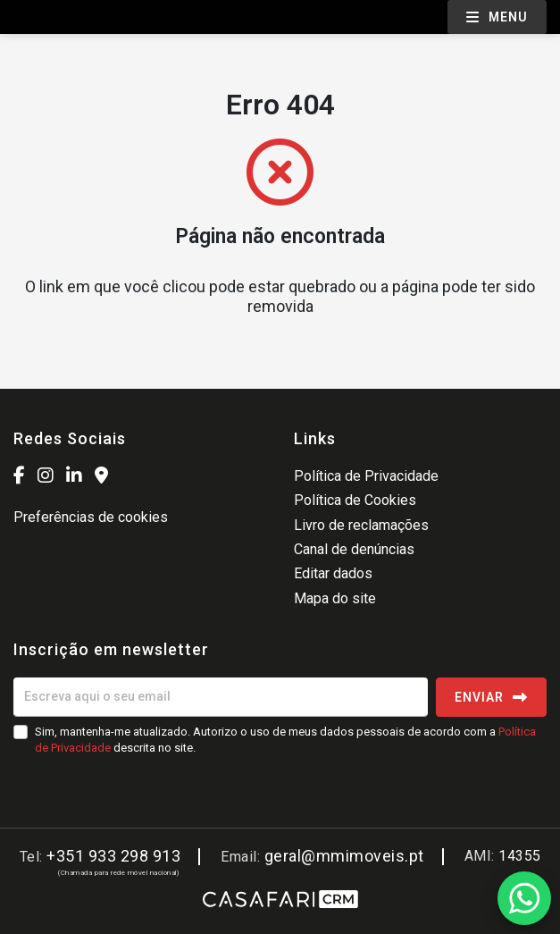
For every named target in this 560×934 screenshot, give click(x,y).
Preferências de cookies (91, 517)
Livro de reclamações (361, 525)
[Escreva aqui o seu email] (221, 697)
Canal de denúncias (354, 549)
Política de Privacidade (366, 476)
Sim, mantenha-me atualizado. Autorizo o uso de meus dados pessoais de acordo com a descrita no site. (285, 740)
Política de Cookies (355, 500)
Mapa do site (335, 598)
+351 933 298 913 (113, 856)
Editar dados (333, 573)
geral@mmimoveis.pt (344, 856)
